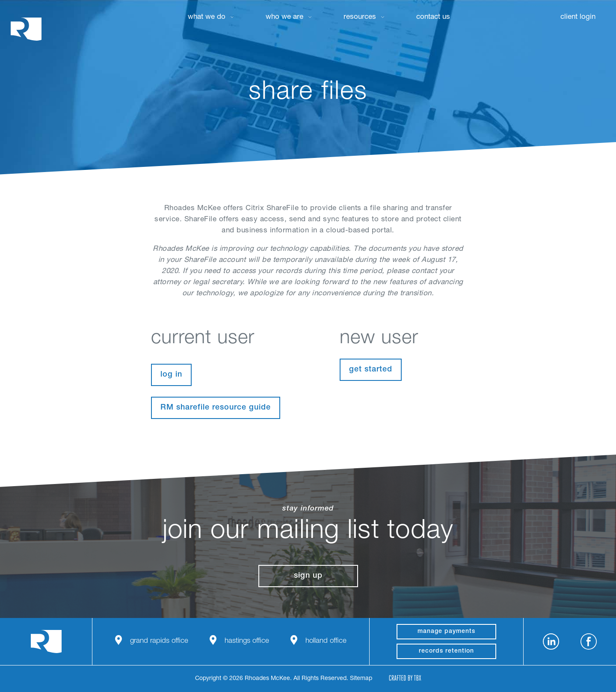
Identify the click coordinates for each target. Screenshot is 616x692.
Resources (360, 17)
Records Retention (446, 651)
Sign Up (308, 576)
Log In (171, 375)
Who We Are (284, 17)
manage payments (446, 632)
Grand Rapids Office (159, 641)
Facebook (589, 642)
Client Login (578, 17)
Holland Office (326, 641)
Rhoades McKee (26, 29)
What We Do (207, 17)
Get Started (371, 370)
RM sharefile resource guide (216, 408)
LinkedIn (551, 642)
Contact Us (433, 17)
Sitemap (361, 679)
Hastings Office (247, 641)
